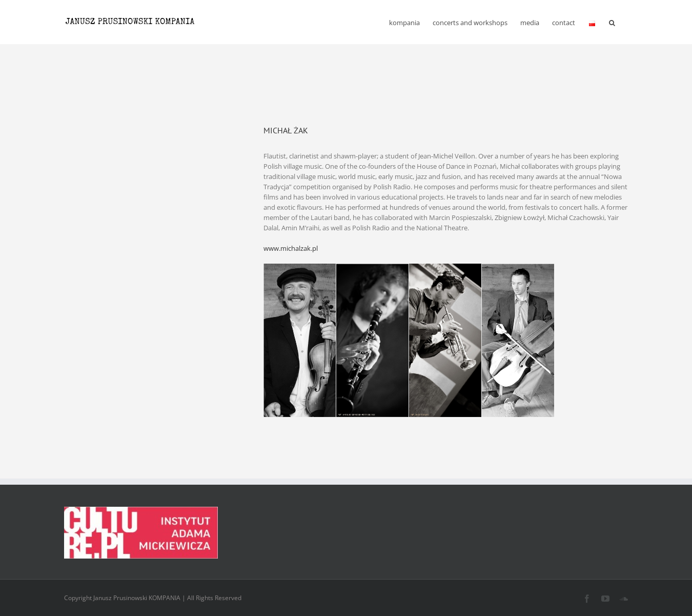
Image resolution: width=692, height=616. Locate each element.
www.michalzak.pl (291, 248)
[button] (612, 22)
